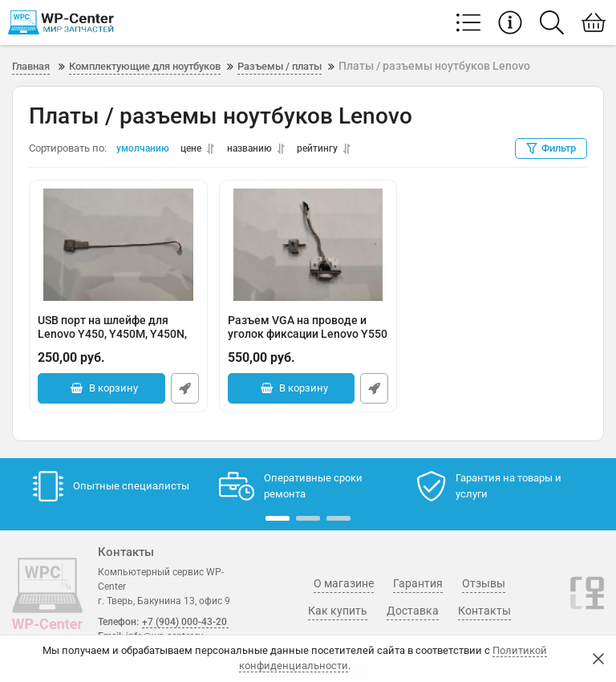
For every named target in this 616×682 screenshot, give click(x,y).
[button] (278, 518)
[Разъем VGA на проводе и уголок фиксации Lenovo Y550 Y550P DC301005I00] (308, 246)
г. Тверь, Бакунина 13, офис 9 (164, 601)
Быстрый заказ (185, 389)
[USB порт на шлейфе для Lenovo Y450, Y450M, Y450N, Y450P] (118, 246)
